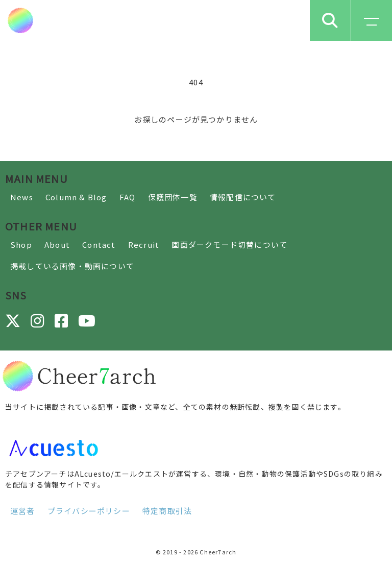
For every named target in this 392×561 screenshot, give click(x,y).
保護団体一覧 (173, 197)
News (22, 197)
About (57, 244)
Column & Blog (76, 197)
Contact (99, 244)
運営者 (23, 511)
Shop (21, 244)
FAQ (128, 197)
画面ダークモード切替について (229, 244)
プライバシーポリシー (89, 511)
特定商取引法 (167, 511)
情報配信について (243, 197)
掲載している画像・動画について (72, 266)
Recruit (144, 244)
